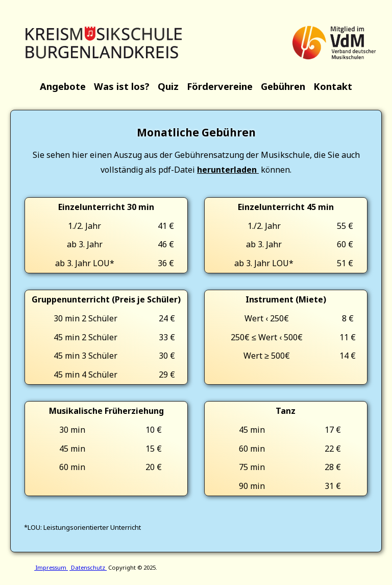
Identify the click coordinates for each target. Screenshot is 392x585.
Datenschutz (88, 567)
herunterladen (228, 170)
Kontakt (333, 86)
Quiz (168, 86)
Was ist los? (122, 86)
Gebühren (283, 86)
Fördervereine (220, 86)
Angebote (63, 86)
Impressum (51, 567)
